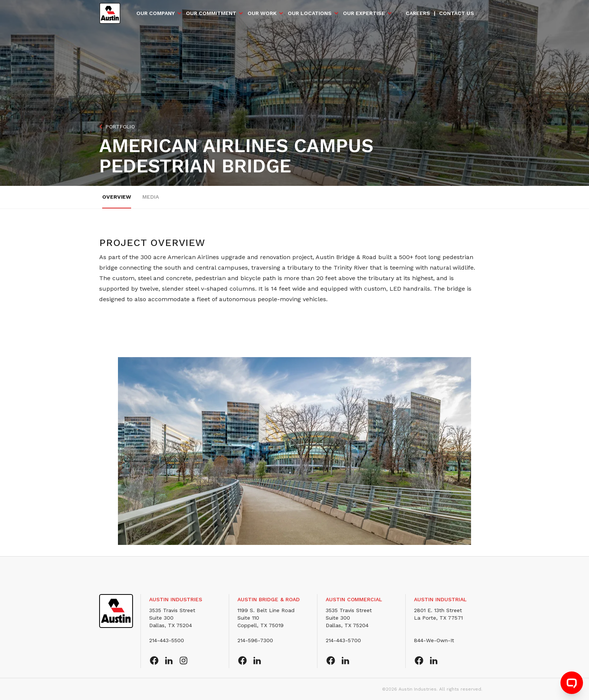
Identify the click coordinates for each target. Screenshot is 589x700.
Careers (418, 13)
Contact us (457, 13)
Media (151, 197)
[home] (110, 13)
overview (117, 197)
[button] (159, 13)
